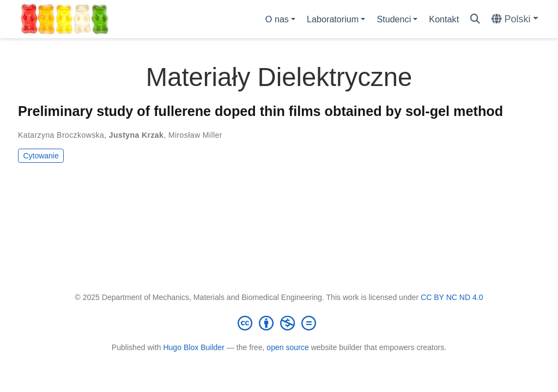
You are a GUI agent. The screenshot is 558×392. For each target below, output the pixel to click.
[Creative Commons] (279, 323)
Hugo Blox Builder (194, 347)
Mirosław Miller (195, 135)
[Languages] (515, 19)
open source (287, 347)
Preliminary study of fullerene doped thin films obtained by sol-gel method (260, 111)
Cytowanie (41, 156)
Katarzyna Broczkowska (61, 135)
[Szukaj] (475, 19)
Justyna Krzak (136, 135)
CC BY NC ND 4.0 (452, 297)
